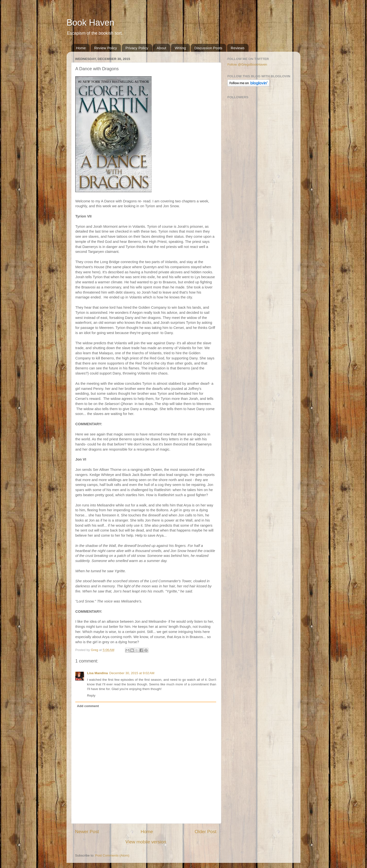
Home (81, 48)
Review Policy (106, 48)
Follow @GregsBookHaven (247, 64)
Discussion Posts (208, 48)
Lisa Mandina (97, 673)
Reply (91, 695)
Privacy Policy (137, 48)
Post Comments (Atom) (112, 855)
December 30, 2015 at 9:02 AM (132, 673)
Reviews (238, 48)
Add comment (88, 706)
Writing (180, 48)
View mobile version (146, 842)
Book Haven (90, 23)
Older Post (206, 832)
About (161, 48)
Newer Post (87, 832)
